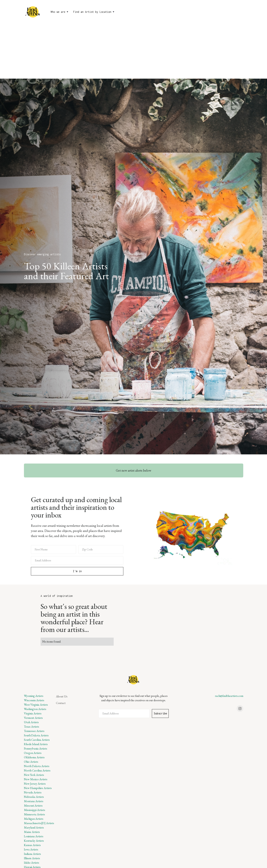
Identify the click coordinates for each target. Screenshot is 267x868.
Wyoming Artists (34, 696)
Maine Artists (32, 832)
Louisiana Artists (34, 836)
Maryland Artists (34, 827)
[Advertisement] (134, 51)
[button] (60, 12)
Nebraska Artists (34, 797)
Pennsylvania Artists (36, 749)
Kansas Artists (32, 845)
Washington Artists (35, 709)
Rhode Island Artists (36, 744)
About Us (62, 696)
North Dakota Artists (37, 766)
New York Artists (34, 775)
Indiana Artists (32, 854)
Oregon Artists (33, 753)
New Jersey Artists (35, 784)
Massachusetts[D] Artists (39, 823)
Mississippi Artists (35, 810)
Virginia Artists (33, 713)
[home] (33, 12)
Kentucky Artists (34, 841)
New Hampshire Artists (38, 788)
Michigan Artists (34, 819)
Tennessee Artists (34, 731)
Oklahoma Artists (34, 757)
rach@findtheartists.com (229, 696)
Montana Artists (34, 801)
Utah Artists (31, 722)
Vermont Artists (33, 718)
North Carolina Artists (37, 770)
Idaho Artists (32, 863)
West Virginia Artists (36, 705)
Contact (61, 703)
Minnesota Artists (34, 814)
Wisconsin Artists (34, 700)
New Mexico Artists (36, 779)
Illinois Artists (32, 858)
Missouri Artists (33, 806)
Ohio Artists (31, 762)
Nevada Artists (33, 792)
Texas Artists (32, 727)
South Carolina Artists (37, 740)
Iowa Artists (31, 849)
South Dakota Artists (36, 735)
